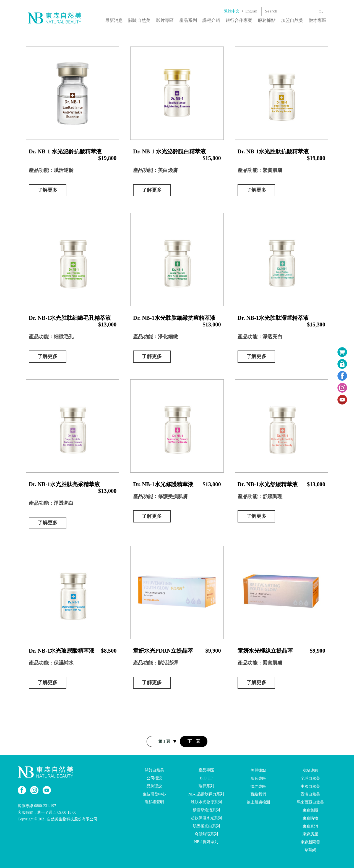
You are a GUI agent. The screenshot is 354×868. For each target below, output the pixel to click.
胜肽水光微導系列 (206, 802)
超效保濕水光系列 (206, 818)
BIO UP (206, 778)
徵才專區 (317, 20)
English (251, 11)
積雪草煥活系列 (206, 810)
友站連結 (310, 770)
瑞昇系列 (206, 786)
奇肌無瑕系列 (206, 834)
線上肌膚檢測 (258, 802)
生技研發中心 (154, 794)
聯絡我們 (258, 794)
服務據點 (267, 20)
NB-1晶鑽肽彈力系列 (206, 794)
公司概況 (154, 778)
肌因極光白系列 (206, 826)
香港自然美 (310, 794)
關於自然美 (139, 20)
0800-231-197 (45, 806)
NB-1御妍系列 (206, 842)
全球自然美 (310, 778)
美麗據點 (258, 770)
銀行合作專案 (239, 20)
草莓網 (310, 850)
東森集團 (310, 810)
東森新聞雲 (310, 842)
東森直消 (310, 826)
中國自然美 (310, 786)
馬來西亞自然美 (310, 802)
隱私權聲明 (154, 802)
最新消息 (114, 20)
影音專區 (258, 778)
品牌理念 (154, 786)
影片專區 (165, 20)
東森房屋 (310, 834)
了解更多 (48, 190)
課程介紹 (211, 20)
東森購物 (310, 818)
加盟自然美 (292, 20)
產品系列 (188, 20)
